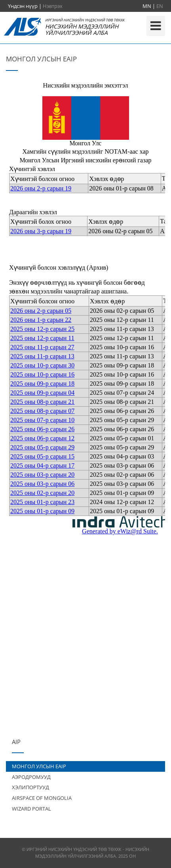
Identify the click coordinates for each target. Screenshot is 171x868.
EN (160, 6)
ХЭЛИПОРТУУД (30, 787)
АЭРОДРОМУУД (31, 777)
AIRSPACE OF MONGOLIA (42, 798)
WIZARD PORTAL (31, 809)
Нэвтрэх (53, 6)
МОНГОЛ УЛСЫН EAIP (39, 766)
